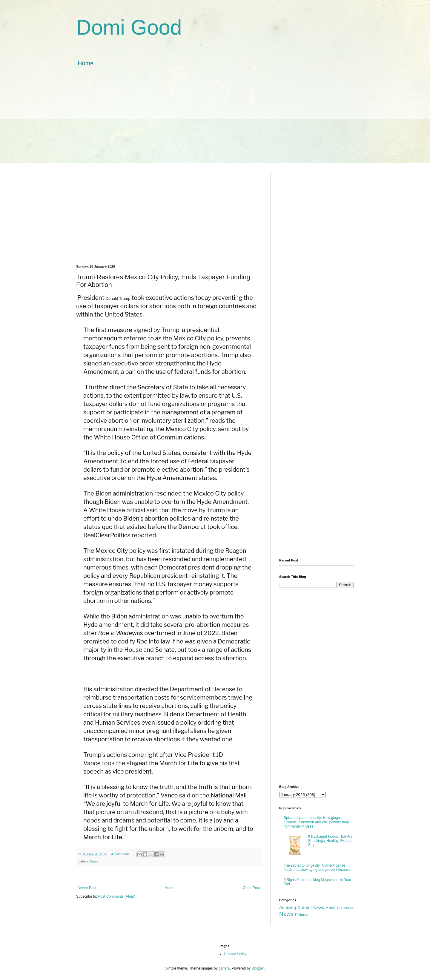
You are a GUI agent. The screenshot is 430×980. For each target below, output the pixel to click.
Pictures (301, 915)
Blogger (258, 968)
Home (86, 63)
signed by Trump (156, 330)
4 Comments (120, 854)
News (94, 861)
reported (144, 535)
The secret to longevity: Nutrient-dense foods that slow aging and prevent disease (317, 868)
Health (332, 908)
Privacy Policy (235, 954)
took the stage (122, 763)
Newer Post (87, 888)
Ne (352, 908)
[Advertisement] (215, 121)
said (185, 795)
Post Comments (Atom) (117, 896)
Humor (344, 908)
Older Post (251, 888)
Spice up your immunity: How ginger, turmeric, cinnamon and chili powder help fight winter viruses (316, 822)
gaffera (224, 968)
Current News (311, 908)
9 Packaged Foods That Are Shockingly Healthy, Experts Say (330, 841)
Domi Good (129, 27)
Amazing (288, 908)
